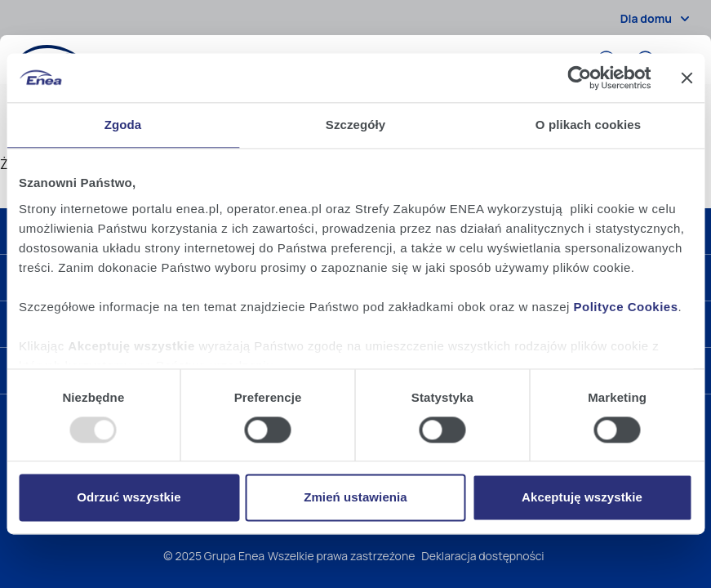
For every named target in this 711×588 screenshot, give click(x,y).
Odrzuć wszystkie (129, 498)
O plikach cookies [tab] (588, 125)
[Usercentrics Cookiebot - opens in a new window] (579, 78)
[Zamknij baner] (687, 78)
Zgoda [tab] (123, 125)
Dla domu (658, 19)
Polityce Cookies (626, 307)
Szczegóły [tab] (355, 125)
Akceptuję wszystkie (582, 498)
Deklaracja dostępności (482, 556)
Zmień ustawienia (355, 498)
